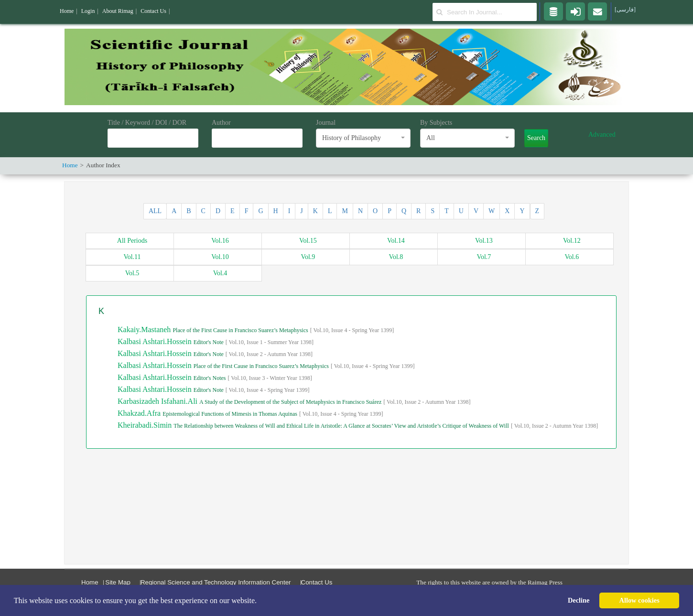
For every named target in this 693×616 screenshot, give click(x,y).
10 (220, 257)
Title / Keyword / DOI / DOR (147, 123)
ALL (155, 211)
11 (132, 257)
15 (308, 241)
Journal (326, 123)
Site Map (118, 582)
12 (572, 241)
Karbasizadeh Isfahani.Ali (158, 401)
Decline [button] (579, 600)
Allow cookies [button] (639, 600)
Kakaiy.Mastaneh (145, 330)
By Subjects (436, 123)
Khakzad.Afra (140, 413)
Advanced (602, 135)
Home (90, 582)
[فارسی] (625, 10)
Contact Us (317, 582)
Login (88, 11)
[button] (260, 601)
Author (221, 123)
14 (396, 241)
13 (484, 241)
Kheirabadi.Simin (146, 425)
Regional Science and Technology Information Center (216, 582)
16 (220, 241)
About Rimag (118, 11)
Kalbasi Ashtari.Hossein (156, 341)
